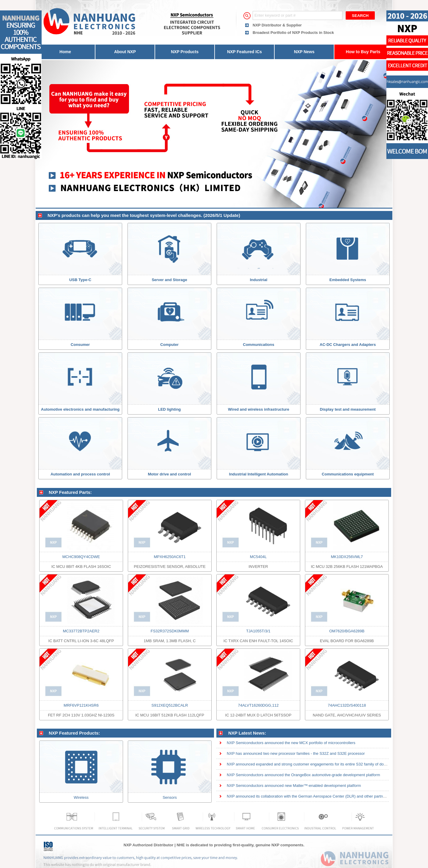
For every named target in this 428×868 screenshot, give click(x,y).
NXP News (304, 52)
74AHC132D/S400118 (347, 705)
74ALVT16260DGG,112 (258, 705)
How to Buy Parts (363, 52)
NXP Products (185, 52)
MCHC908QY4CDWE (81, 557)
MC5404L (258, 557)
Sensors (170, 797)
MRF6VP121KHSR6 (81, 705)
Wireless (81, 797)
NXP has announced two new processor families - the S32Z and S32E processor (296, 753)
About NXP (125, 52)
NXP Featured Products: (74, 733)
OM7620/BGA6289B (347, 631)
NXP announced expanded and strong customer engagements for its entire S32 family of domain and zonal (318, 764)
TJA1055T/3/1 (258, 631)
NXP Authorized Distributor (149, 845)
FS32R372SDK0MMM (170, 631)
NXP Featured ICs (244, 52)
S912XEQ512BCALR (170, 705)
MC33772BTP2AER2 (81, 631)
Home (65, 52)
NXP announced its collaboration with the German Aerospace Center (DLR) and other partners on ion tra (316, 796)
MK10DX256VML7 (347, 557)
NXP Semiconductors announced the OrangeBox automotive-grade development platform (303, 775)
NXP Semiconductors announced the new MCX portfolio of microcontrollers (291, 743)
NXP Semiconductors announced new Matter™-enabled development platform (294, 786)
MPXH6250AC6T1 (170, 557)
